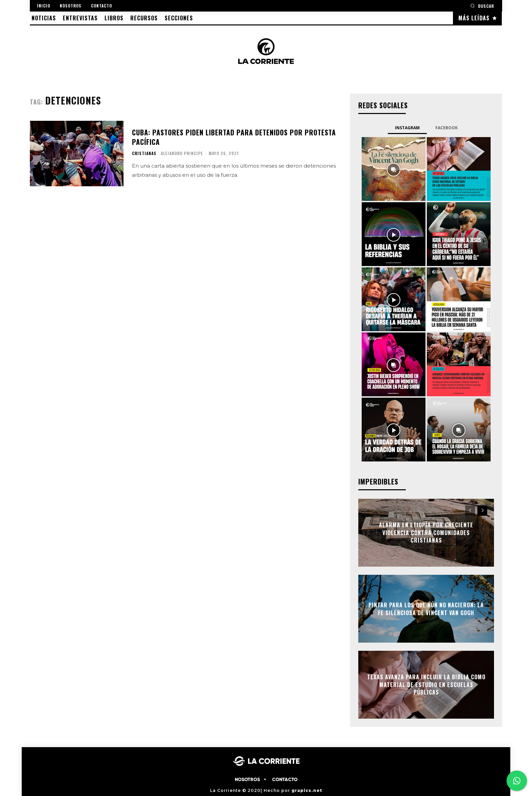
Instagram (407, 128)
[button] (482, 6)
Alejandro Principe (182, 153)
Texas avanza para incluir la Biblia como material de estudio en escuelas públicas (426, 685)
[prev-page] (470, 511)
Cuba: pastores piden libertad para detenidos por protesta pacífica (234, 137)
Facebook (446, 128)
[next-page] (482, 511)
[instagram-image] (394, 169)
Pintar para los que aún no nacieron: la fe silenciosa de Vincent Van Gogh (426, 609)
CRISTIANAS (144, 153)
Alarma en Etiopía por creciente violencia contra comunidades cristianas (426, 533)
